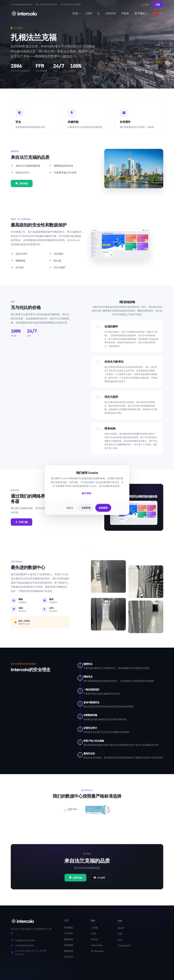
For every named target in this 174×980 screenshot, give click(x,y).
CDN (89, 13)
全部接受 (104, 508)
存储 (76, 13)
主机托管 (111, 13)
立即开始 (22, 187)
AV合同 (99, 881)
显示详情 (87, 493)
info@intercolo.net (25, 944)
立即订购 (22, 526)
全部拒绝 (86, 508)
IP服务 (125, 13)
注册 (158, 4)
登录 (145, 4)
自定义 (69, 508)
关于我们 (141, 13)
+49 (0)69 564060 (24, 949)
